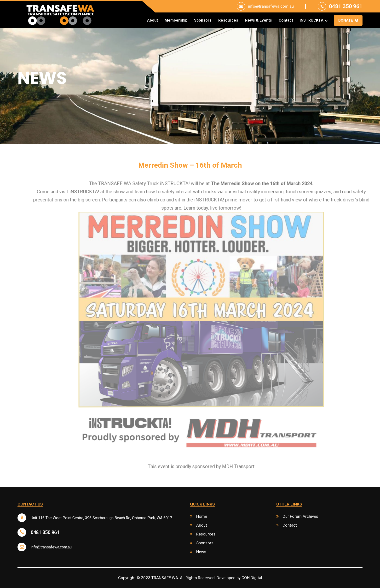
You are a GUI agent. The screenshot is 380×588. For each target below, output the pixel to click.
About (153, 20)
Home (202, 516)
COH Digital (252, 578)
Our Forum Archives (300, 516)
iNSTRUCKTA (312, 20)
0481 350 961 (346, 6)
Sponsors (203, 20)
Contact (286, 20)
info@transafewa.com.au (271, 6)
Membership (176, 20)
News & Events (258, 20)
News (201, 552)
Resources (228, 20)
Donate (346, 20)
